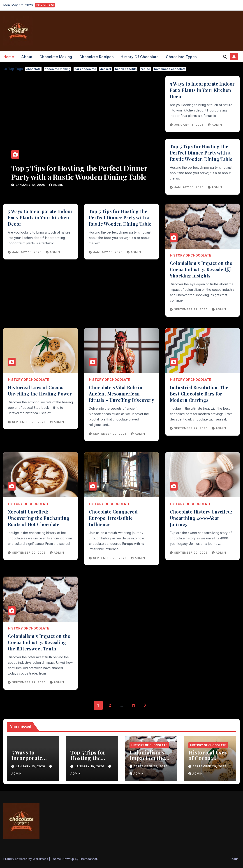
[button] (225, 57)
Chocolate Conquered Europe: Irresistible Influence (113, 518)
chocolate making (58, 69)
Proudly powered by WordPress (26, 859)
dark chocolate (85, 69)
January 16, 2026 (31, 185)
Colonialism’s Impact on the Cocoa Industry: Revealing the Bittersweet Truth (39, 642)
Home (9, 57)
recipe (145, 69)
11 (133, 705)
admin (56, 185)
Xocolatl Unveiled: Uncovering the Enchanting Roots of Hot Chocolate (39, 518)
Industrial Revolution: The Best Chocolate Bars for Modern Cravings (199, 394)
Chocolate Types (181, 57)
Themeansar (88, 859)
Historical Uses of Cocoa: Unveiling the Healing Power (40, 390)
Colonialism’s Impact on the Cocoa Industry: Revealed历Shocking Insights (201, 269)
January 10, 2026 (189, 187)
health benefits (126, 69)
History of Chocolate (140, 57)
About (27, 57)
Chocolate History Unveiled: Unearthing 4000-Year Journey (201, 518)
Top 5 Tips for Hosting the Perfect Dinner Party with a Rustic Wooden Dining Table (201, 153)
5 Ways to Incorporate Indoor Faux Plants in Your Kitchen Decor (79, 172)
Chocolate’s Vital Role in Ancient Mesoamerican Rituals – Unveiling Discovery (121, 394)
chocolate (33, 69)
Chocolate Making (56, 57)
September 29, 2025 (191, 309)
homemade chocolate (170, 69)
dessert (106, 69)
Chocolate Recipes (97, 57)
